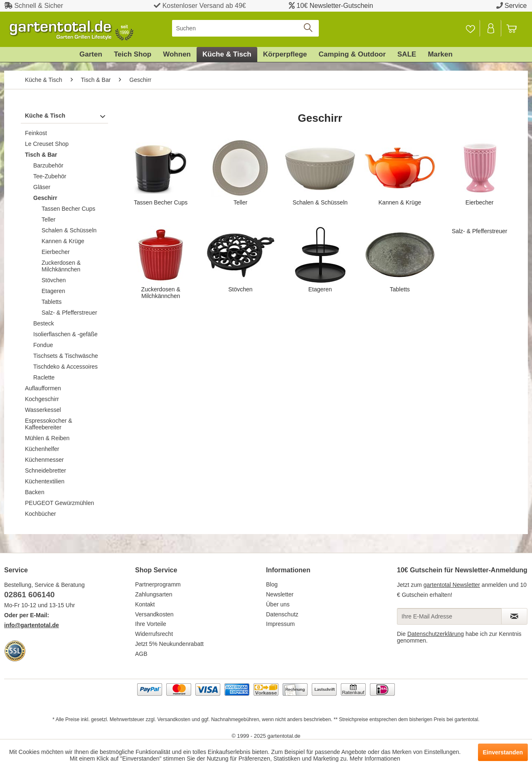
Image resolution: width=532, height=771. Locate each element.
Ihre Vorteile (151, 624)
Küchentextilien (45, 481)
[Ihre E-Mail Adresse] (449, 616)
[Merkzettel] (470, 28)
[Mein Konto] (491, 28)
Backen (35, 492)
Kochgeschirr (42, 399)
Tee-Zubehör (50, 176)
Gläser (42, 187)
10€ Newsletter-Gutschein (335, 6)
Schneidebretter (46, 470)
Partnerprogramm (158, 584)
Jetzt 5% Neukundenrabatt (169, 644)
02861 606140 (30, 595)
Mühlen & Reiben (47, 438)
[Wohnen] (177, 54)
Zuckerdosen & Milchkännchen (61, 266)
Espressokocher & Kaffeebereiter (49, 424)
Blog (272, 584)
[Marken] (440, 54)
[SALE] (407, 54)
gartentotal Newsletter (452, 585)
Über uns (278, 604)
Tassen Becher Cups (68, 209)
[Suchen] (245, 28)
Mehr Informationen (375, 759)
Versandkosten (154, 614)
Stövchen (54, 280)
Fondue (43, 345)
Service (516, 6)
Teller (48, 219)
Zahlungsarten (154, 594)
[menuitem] (245, 28)
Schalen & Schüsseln (69, 230)
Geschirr (45, 198)
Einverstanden (503, 752)
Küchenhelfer (42, 449)
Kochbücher (41, 514)
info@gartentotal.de (32, 625)
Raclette (44, 377)
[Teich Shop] (133, 54)
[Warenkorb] (515, 28)
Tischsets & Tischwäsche (66, 356)
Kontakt (145, 604)
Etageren (53, 291)
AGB (141, 654)
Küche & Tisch (45, 116)
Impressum (280, 624)
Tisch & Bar (41, 155)
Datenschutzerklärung (436, 634)
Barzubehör (48, 165)
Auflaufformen (43, 388)
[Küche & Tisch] (227, 54)
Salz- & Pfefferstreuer (69, 313)
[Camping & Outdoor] (352, 54)
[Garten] (91, 54)
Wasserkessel (43, 410)
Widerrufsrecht (154, 634)
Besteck (44, 323)
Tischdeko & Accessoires (65, 367)
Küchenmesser (44, 460)
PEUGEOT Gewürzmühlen (59, 503)
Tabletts (52, 302)
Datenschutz (282, 614)
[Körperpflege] (285, 54)
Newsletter (280, 594)
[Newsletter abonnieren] (514, 616)
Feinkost (36, 133)
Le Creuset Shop (47, 144)
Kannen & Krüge (63, 241)
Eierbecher (56, 252)
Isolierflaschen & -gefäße (65, 334)
